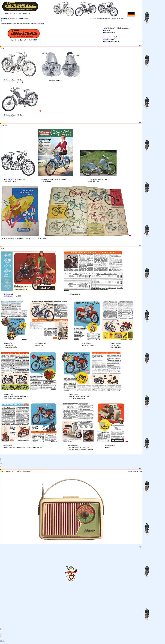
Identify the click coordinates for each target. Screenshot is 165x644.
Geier (106, 32)
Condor (107, 39)
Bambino (107, 30)
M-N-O (119, 19)
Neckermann (8, 80)
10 (1, 26)
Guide (130, 471)
